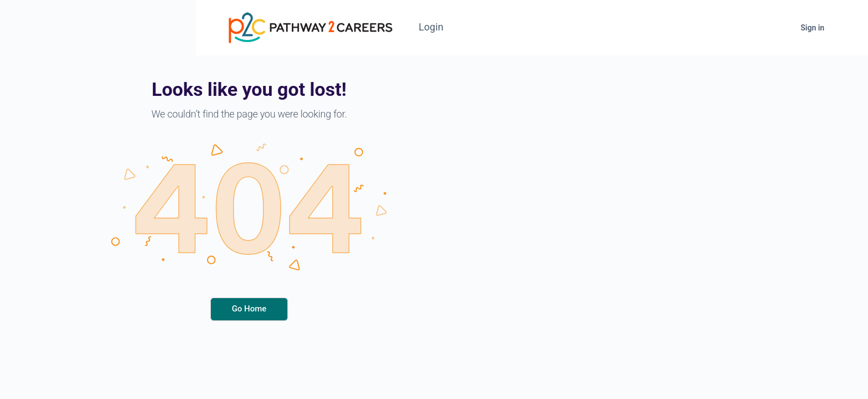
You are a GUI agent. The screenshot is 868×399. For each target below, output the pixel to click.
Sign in (817, 28)
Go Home (249, 309)
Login (435, 27)
